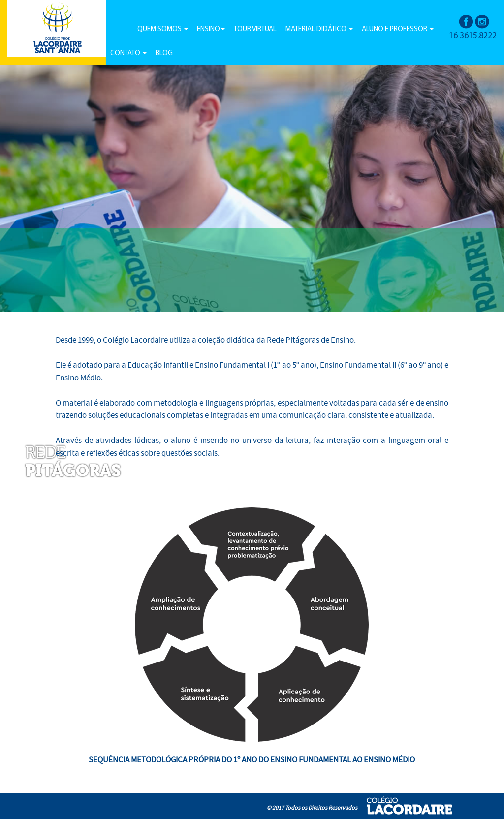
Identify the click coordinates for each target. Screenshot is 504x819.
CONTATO (128, 53)
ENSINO (211, 29)
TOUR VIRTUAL (255, 29)
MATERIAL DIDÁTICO (319, 29)
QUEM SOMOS (163, 29)
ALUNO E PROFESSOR (398, 29)
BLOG (164, 53)
